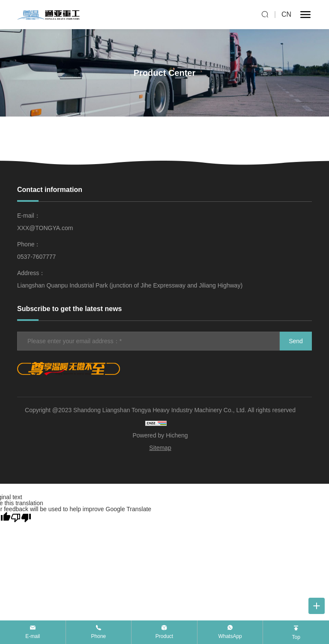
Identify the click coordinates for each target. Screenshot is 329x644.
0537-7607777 (36, 257)
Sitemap (160, 448)
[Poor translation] (21, 518)
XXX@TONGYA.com (45, 228)
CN (286, 14)
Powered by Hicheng (160, 435)
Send (296, 341)
